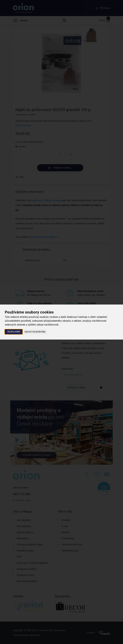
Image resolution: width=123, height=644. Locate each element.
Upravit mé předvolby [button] (35, 332)
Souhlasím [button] (14, 332)
